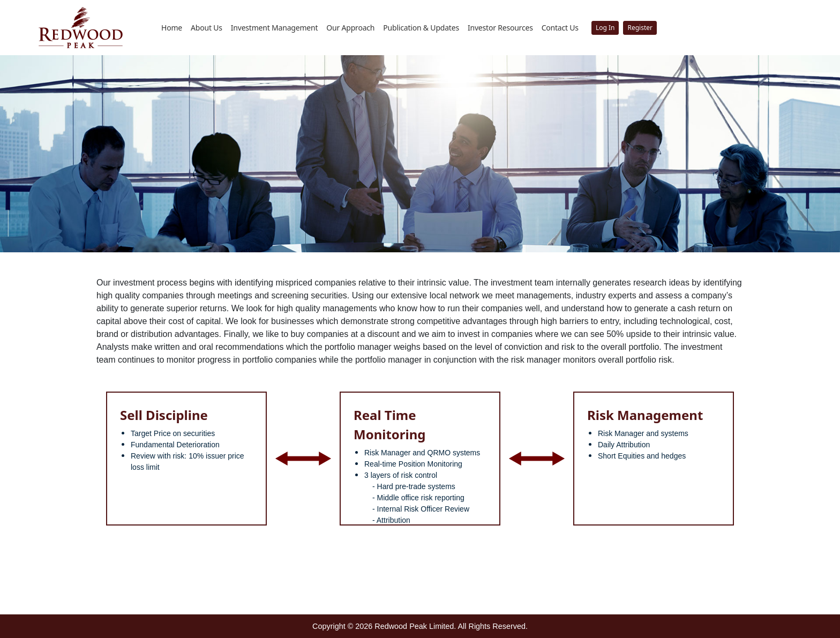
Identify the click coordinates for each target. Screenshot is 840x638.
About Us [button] (207, 28)
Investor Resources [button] (500, 28)
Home (172, 28)
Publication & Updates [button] (421, 28)
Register (640, 28)
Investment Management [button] (275, 28)
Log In (605, 28)
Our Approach (350, 28)
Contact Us (560, 28)
